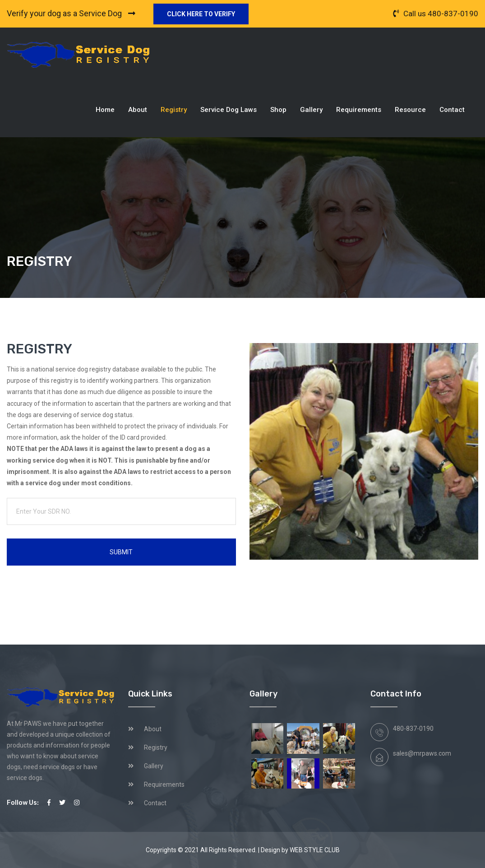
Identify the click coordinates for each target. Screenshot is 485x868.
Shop (278, 110)
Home (105, 110)
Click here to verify (201, 14)
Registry (174, 110)
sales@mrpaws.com (422, 753)
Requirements (359, 110)
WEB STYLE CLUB (315, 850)
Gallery (311, 110)
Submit (121, 552)
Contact (452, 110)
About (138, 110)
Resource (410, 110)
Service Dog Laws (229, 110)
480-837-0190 (453, 14)
